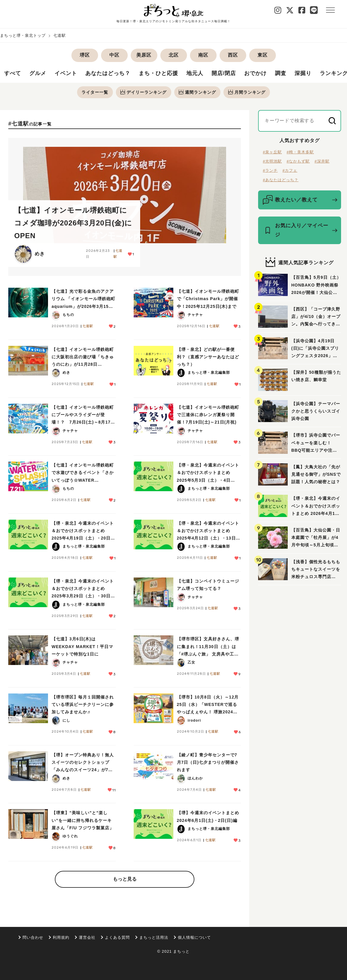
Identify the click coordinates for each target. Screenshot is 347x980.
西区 (233, 55)
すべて (13, 74)
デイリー (143, 92)
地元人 (195, 74)
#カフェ (290, 171)
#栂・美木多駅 (300, 152)
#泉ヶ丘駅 (272, 152)
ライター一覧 (95, 92)
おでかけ (255, 74)
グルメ (38, 74)
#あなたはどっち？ (281, 180)
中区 (114, 55)
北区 (174, 55)
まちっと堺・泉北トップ (23, 35)
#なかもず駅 (298, 162)
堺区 (85, 55)
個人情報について (194, 937)
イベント (66, 74)
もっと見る (125, 879)
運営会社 (87, 937)
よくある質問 (117, 937)
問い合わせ (33, 937)
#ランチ (270, 171)
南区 (203, 55)
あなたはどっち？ (108, 74)
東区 (263, 55)
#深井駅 (322, 162)
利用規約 (61, 937)
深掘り (303, 74)
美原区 (144, 55)
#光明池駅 (272, 162)
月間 (247, 92)
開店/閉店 (224, 74)
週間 (198, 92)
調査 (281, 74)
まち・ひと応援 (158, 74)
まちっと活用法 (154, 937)
